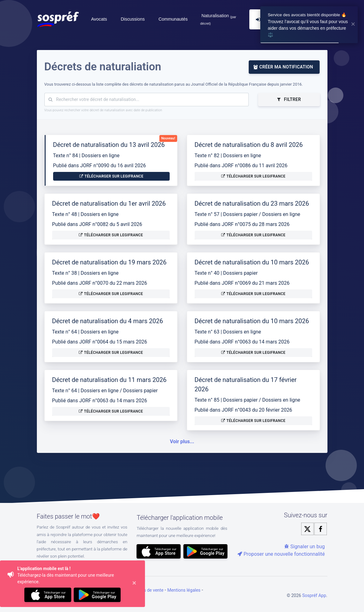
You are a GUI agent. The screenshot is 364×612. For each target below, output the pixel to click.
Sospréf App (314, 595)
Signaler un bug (304, 547)
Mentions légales (184, 590)
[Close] (134, 584)
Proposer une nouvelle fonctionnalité (281, 554)
